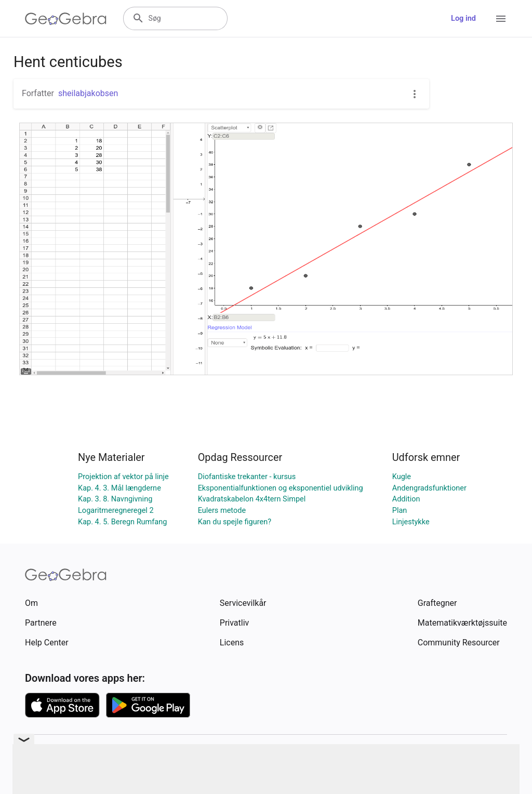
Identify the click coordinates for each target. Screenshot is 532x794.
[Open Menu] (501, 19)
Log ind (463, 18)
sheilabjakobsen (88, 93)
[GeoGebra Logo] (66, 19)
